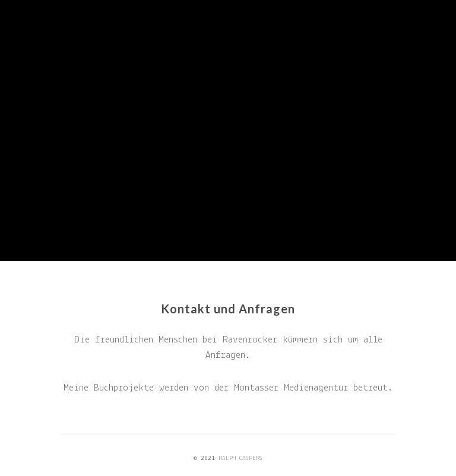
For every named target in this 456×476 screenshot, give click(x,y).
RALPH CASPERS (240, 458)
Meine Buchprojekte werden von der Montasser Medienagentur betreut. (228, 388)
